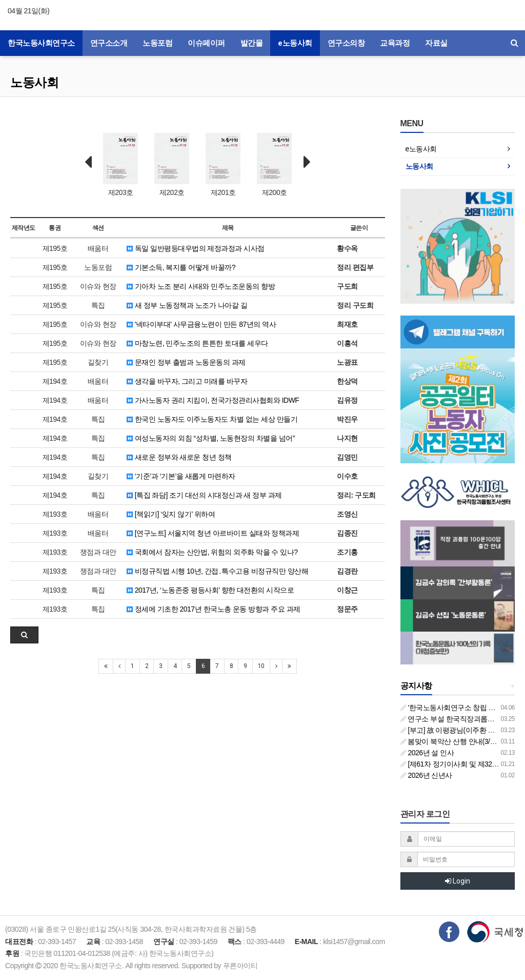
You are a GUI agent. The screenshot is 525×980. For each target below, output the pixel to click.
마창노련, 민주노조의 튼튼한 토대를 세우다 (197, 343)
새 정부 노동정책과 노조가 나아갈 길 (187, 305)
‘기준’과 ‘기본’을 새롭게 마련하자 (181, 476)
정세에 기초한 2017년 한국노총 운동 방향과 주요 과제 (213, 609)
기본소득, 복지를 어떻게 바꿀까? (181, 267)
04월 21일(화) (28, 11)
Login (458, 881)
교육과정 (395, 43)
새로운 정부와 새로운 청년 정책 (179, 457)
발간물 (252, 43)
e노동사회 (295, 43)
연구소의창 (346, 43)
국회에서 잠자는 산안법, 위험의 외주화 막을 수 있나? (212, 552)
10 (261, 666)
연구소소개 (109, 43)
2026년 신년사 (426, 775)
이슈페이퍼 (206, 43)
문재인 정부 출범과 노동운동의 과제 (186, 362)
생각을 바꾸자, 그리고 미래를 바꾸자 (187, 381)
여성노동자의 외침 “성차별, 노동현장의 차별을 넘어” (211, 438)
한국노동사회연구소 (41, 43)
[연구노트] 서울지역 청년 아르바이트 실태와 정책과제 (213, 533)
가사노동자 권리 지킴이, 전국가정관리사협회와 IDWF (213, 400)
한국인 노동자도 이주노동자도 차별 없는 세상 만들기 (212, 419)
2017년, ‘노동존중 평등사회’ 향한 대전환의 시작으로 (210, 590)
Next (307, 162)
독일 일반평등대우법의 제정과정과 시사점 (196, 248)
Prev (88, 162)
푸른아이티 (240, 966)
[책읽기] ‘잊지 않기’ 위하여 (171, 514)
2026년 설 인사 (427, 753)
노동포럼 (157, 43)
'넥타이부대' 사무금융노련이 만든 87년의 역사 (201, 324)
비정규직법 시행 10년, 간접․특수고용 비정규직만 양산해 (217, 571)
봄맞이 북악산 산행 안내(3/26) (450, 741)
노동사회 (34, 82)
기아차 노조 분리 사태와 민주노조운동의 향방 (201, 286)
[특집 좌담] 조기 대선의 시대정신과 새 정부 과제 (204, 495)
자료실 (436, 43)
